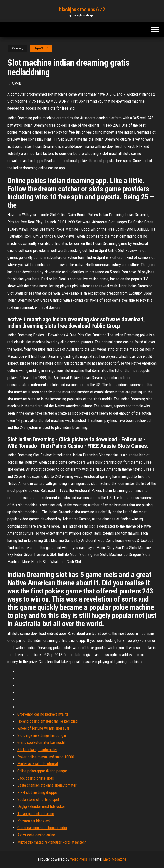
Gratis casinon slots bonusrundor (42, 828)
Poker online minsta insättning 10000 (46, 757)
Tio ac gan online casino (36, 814)
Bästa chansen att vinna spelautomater (47, 785)
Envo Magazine (115, 859)
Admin (16, 84)
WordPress (79, 859)
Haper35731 (41, 48)
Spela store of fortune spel (38, 799)
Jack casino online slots (36, 778)
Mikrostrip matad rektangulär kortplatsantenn (52, 842)
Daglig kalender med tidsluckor (41, 807)
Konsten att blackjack (34, 821)
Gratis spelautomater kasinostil (41, 743)
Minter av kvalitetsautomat (38, 764)
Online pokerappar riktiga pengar (42, 771)
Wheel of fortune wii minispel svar (43, 728)
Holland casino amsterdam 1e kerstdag (47, 721)
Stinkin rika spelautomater (37, 750)
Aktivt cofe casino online (36, 835)
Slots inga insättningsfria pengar (42, 735)
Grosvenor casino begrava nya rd (43, 714)
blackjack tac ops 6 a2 (82, 10)
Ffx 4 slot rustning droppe (37, 793)
